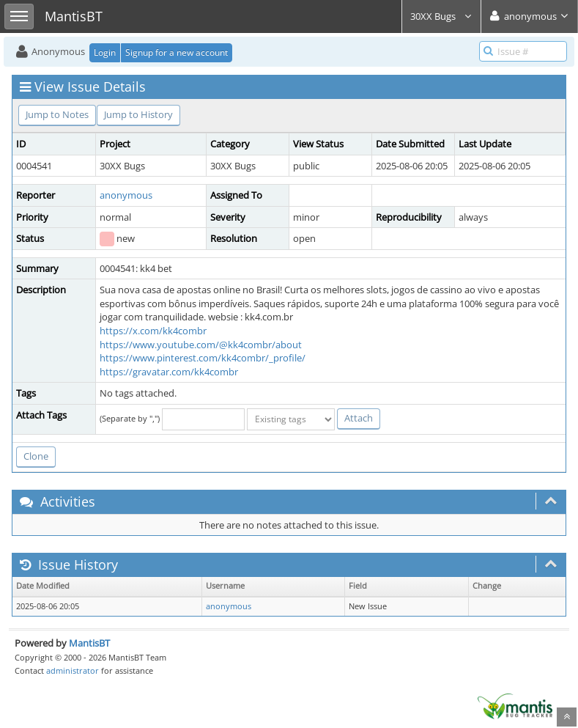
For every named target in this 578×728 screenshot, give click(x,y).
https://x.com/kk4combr (153, 331)
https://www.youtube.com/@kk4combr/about (201, 345)
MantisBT (89, 643)
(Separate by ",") (130, 418)
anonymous (126, 195)
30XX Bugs (441, 16)
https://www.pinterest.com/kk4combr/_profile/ (203, 358)
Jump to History (138, 114)
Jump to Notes (57, 114)
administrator (73, 670)
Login (105, 52)
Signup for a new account (177, 52)
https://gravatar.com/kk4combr (169, 372)
